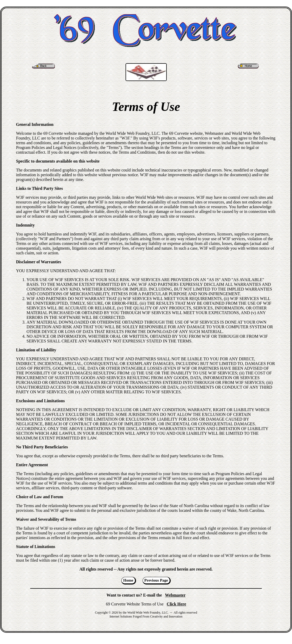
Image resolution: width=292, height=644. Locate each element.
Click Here (176, 604)
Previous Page (156, 580)
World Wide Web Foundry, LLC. (148, 613)
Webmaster (175, 595)
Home (128, 580)
